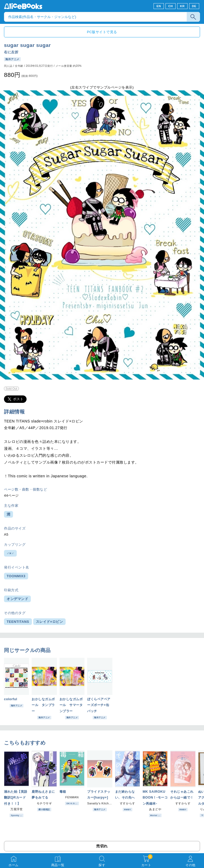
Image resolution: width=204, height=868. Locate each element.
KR (182, 6)
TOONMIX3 (16, 576)
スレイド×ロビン (50, 622)
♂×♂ (10, 553)
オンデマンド (17, 599)
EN (159, 6)
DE (194, 6)
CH (170, 6)
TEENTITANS (18, 622)
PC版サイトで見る (102, 32)
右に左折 (11, 52)
